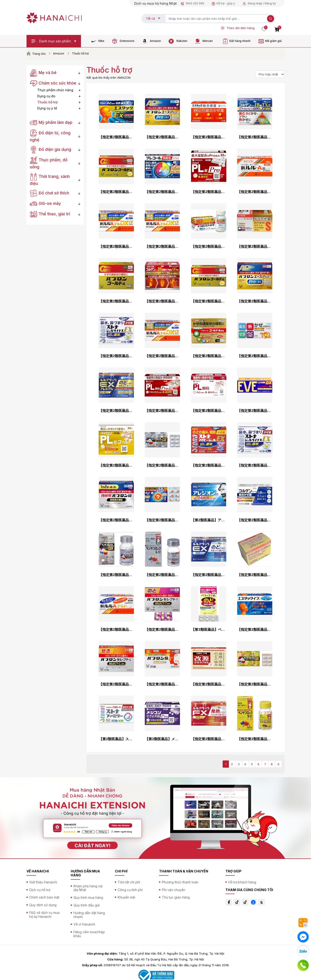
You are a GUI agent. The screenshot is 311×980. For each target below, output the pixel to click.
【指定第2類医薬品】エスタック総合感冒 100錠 (209, 137)
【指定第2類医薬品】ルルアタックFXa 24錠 (209, 739)
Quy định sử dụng (43, 905)
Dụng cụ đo (46, 96)
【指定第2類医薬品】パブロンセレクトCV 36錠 (116, 684)
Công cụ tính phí (130, 890)
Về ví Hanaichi (84, 924)
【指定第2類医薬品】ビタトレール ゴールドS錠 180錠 (255, 247)
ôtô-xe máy (45, 203)
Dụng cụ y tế (47, 108)
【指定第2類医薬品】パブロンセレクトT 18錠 (162, 630)
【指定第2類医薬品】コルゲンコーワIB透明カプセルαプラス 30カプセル (162, 301)
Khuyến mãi (126, 897)
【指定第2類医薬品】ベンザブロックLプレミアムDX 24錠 (162, 465)
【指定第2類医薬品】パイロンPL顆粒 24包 (209, 411)
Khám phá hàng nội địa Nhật (88, 888)
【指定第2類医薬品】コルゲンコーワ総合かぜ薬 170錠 (255, 520)
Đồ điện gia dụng (51, 149)
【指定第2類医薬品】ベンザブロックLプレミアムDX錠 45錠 (116, 575)
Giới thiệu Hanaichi (43, 882)
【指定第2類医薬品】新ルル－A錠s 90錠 (255, 192)
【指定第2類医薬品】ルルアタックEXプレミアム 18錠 (116, 411)
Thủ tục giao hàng (176, 897)
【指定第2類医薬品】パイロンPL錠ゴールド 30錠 (116, 465)
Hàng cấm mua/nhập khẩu (89, 934)
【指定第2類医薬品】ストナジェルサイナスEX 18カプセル (255, 465)
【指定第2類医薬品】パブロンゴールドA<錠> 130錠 (209, 301)
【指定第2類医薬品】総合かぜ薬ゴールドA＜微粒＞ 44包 (255, 575)
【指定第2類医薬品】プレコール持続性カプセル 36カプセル (162, 192)
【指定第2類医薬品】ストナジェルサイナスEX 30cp (116, 356)
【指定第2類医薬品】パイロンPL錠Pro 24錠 (209, 192)
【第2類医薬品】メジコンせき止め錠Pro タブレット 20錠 (162, 739)
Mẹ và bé (43, 73)
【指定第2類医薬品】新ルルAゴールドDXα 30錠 (116, 247)
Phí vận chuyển (174, 890)
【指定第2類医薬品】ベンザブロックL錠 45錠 (162, 575)
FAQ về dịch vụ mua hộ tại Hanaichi (44, 915)
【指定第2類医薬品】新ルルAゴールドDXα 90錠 (162, 356)
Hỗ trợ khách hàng (242, 882)
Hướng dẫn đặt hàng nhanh (89, 915)
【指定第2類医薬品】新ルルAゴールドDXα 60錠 (162, 247)
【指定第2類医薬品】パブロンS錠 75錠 (162, 684)
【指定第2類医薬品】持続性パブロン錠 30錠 (116, 520)
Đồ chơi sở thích (50, 193)
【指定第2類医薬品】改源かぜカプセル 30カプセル (209, 684)
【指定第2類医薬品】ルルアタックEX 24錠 (209, 575)
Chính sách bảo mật (44, 897)
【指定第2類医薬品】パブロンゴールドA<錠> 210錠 (116, 192)
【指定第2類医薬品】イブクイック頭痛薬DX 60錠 (255, 411)
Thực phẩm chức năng (55, 90)
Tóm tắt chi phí (129, 882)
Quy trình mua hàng (88, 897)
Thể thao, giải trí (50, 214)
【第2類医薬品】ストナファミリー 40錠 (116, 739)
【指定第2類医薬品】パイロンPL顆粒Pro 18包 (162, 411)
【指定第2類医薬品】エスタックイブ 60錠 (255, 630)
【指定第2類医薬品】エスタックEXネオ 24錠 (116, 137)
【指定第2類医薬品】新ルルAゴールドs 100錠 (116, 630)
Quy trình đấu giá (87, 905)
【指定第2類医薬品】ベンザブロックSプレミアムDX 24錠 (255, 684)
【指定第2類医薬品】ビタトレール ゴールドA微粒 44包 (209, 356)
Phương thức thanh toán (180, 882)
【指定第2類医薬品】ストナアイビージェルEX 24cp (209, 465)
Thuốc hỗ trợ (47, 102)
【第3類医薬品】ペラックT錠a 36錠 (209, 630)
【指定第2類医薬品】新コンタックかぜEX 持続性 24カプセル (162, 520)
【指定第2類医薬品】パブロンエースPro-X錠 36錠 (162, 137)
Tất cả (150, 18)
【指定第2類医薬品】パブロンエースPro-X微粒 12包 (255, 301)
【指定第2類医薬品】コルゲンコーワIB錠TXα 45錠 (255, 137)
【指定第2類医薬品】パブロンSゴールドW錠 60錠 (209, 247)
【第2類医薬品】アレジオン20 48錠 (209, 520)
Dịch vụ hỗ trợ (40, 890)
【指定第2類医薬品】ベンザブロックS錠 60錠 (255, 739)
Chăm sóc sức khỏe (53, 83)
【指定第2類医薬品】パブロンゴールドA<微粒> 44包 (116, 301)
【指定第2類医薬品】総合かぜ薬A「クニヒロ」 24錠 (255, 356)
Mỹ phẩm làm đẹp (51, 122)
